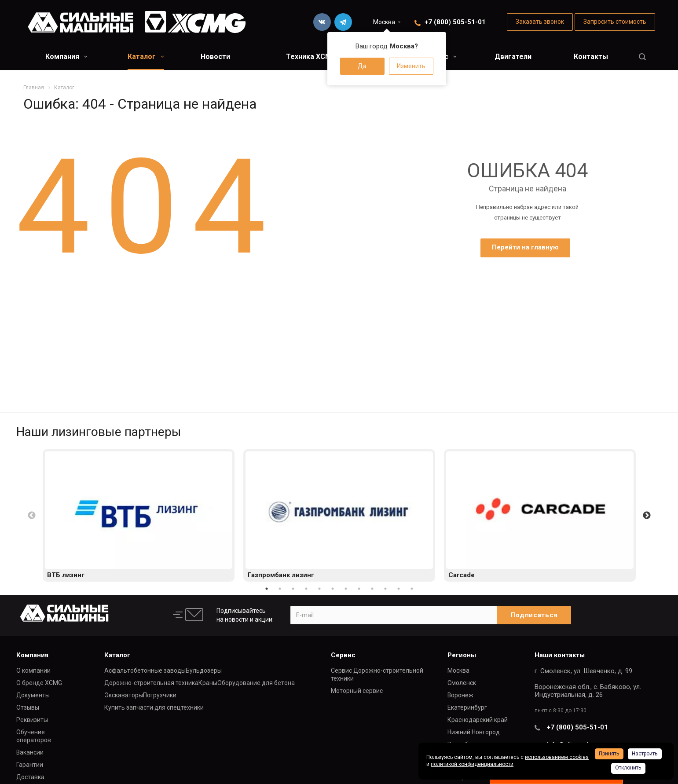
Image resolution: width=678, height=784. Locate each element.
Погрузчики (160, 695)
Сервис (343, 655)
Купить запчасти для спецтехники (154, 707)
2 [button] (280, 589)
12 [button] (412, 589)
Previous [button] (32, 516)
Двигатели (513, 57)
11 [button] (399, 589)
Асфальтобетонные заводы (145, 670)
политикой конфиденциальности (472, 764)
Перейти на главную (525, 247)
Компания (66, 57)
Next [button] (647, 516)
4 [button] (306, 589)
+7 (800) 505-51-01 (455, 22)
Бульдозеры (204, 670)
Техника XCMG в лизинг (326, 57)
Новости (215, 57)
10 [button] (385, 589)
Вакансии (30, 752)
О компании (33, 670)
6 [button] (333, 589)
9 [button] (372, 589)
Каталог (146, 57)
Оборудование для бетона (256, 683)
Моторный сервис (357, 691)
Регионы (462, 655)
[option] (139, 515)
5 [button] (319, 589)
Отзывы (28, 707)
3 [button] (293, 589)
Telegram (343, 22)
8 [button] (359, 589)
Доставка (30, 777)
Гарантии (30, 765)
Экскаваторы (124, 695)
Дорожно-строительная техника (151, 683)
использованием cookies (557, 757)
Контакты (591, 57)
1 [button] (267, 589)
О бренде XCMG (39, 683)
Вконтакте (322, 22)
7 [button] (346, 589)
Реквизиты (32, 720)
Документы (33, 695)
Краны (208, 683)
